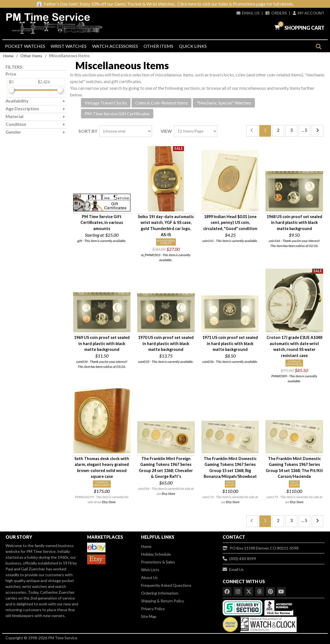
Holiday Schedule (156, 554)
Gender (13, 132)
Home (8, 56)
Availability (17, 101)
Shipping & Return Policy (162, 601)
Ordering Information (160, 593)
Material (14, 116)
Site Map (149, 616)
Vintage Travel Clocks (106, 103)
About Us (149, 577)
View (166, 131)
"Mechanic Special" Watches (224, 103)
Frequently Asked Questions (166, 585)
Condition (16, 124)
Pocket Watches (25, 46)
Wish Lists (150, 570)
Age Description (22, 108)
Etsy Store (109, 502)
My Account (309, 13)
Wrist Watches (69, 46)
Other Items (158, 46)
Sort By (88, 131)
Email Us (248, 13)
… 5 (304, 130)
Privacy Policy (153, 609)
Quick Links (193, 46)
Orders (276, 13)
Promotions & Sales (158, 562)
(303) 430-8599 (239, 559)
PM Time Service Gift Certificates (117, 113)
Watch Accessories (115, 46)
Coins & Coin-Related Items (162, 103)
